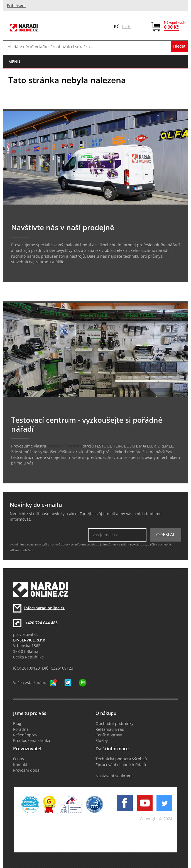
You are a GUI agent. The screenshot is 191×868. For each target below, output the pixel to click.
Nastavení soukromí (114, 776)
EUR (126, 26)
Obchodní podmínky (114, 724)
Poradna (21, 729)
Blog (17, 724)
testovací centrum (65, 446)
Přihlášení (16, 6)
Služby (102, 741)
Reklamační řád (110, 729)
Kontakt (20, 765)
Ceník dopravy (109, 735)
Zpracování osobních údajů (121, 765)
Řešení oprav (25, 735)
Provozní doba (26, 770)
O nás (19, 759)
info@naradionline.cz (44, 608)
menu (14, 62)
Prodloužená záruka (32, 741)
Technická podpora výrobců (121, 759)
